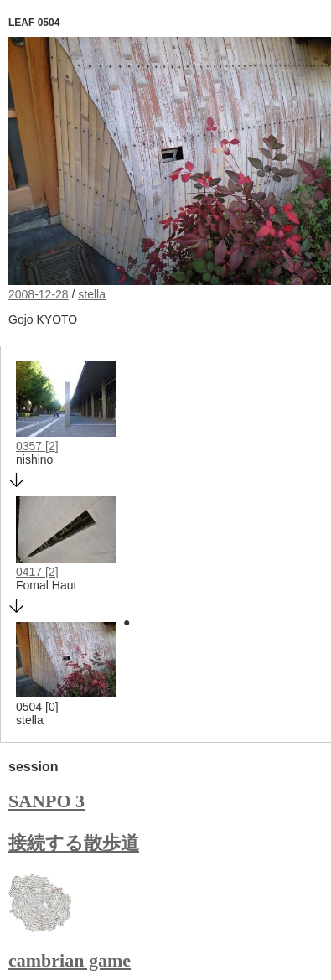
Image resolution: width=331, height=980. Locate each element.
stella (92, 294)
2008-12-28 (39, 294)
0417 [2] (37, 572)
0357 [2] (37, 446)
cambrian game (70, 960)
